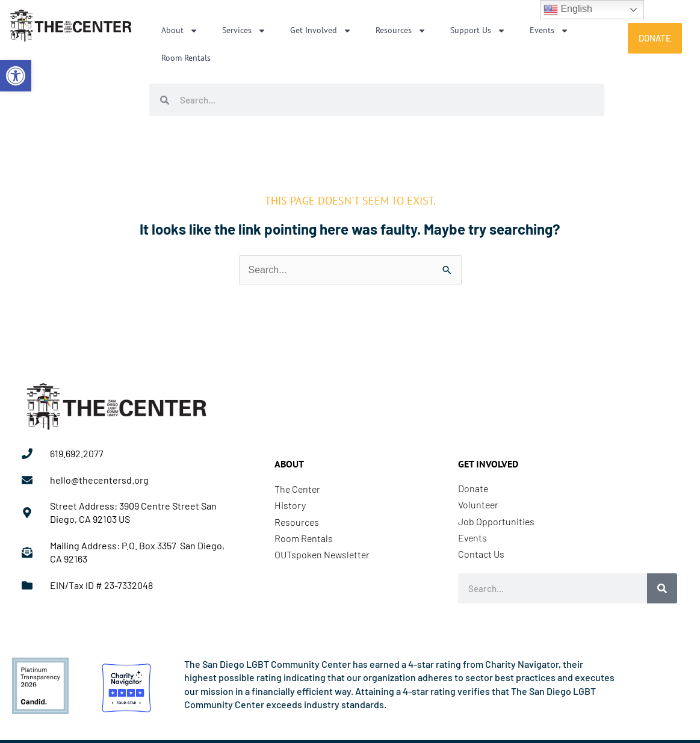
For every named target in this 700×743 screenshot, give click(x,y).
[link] (16, 76)
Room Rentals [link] (186, 58)
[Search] (662, 588)
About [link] (180, 31)
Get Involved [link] (321, 31)
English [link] (568, 10)
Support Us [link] (478, 31)
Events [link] (549, 31)
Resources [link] (401, 31)
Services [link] (244, 31)
